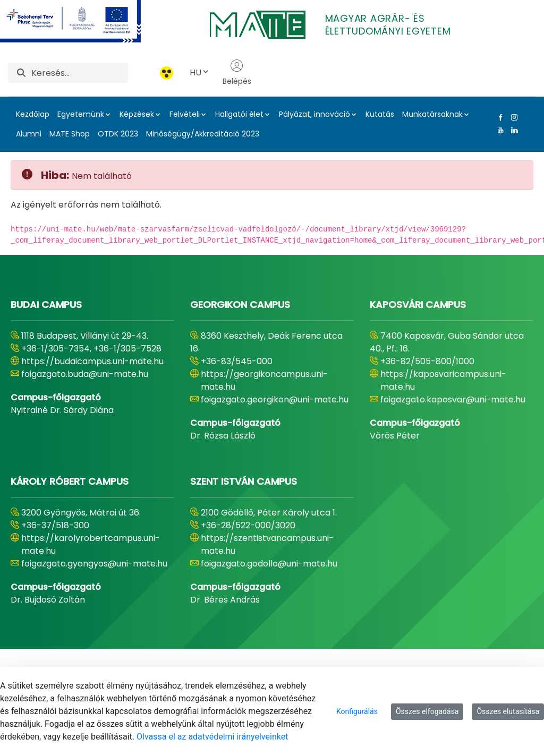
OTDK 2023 (118, 134)
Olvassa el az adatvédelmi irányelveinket (212, 737)
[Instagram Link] (512, 117)
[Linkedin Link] (512, 130)
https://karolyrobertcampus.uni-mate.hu (91, 544)
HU (200, 72)
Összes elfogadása (427, 711)
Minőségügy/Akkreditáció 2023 (203, 134)
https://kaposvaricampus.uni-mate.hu (443, 380)
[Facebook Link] (498, 117)
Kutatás (380, 114)
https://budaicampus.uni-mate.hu (92, 361)
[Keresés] (80, 73)
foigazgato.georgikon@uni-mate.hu (275, 400)
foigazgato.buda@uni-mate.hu (85, 374)
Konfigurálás (357, 711)
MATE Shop (70, 134)
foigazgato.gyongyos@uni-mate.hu (94, 564)
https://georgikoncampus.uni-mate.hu (264, 380)
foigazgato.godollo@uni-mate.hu (269, 564)
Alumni (29, 134)
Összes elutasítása (508, 711)
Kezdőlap (33, 114)
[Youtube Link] (498, 130)
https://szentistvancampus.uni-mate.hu (267, 544)
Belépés (237, 73)
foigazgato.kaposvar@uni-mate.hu (453, 400)
